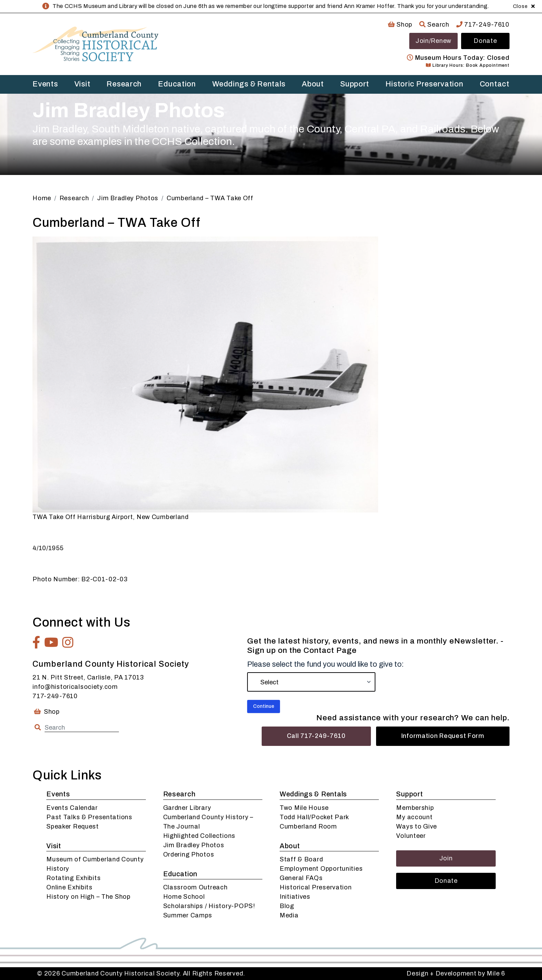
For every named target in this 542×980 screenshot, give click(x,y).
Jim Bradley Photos (194, 845)
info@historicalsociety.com (75, 687)
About (313, 84)
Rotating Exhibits (73, 878)
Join (446, 858)
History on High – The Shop (88, 897)
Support (355, 84)
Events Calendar (72, 808)
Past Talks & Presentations (89, 817)
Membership (415, 808)
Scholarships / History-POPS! (209, 906)
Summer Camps (188, 915)
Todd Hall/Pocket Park (314, 817)
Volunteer (411, 836)
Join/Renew (433, 41)
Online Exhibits (69, 887)
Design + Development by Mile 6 (456, 973)
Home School (184, 897)
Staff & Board (301, 859)
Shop (400, 25)
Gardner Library (187, 808)
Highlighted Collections (199, 836)
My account (414, 817)
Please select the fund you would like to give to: (325, 664)
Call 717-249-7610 (316, 736)
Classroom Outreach (195, 887)
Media (289, 915)
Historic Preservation (424, 84)
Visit (82, 84)
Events (45, 84)
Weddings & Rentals (249, 84)
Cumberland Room (308, 826)
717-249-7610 (483, 25)
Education (177, 84)
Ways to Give (417, 826)
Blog (287, 906)
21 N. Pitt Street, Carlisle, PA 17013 (88, 677)
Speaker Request (73, 826)
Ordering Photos (189, 854)
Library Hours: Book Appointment (468, 65)
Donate (485, 41)
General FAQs (301, 878)
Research (124, 84)
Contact (495, 84)
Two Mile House (304, 808)
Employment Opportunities (321, 869)
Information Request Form (443, 736)
